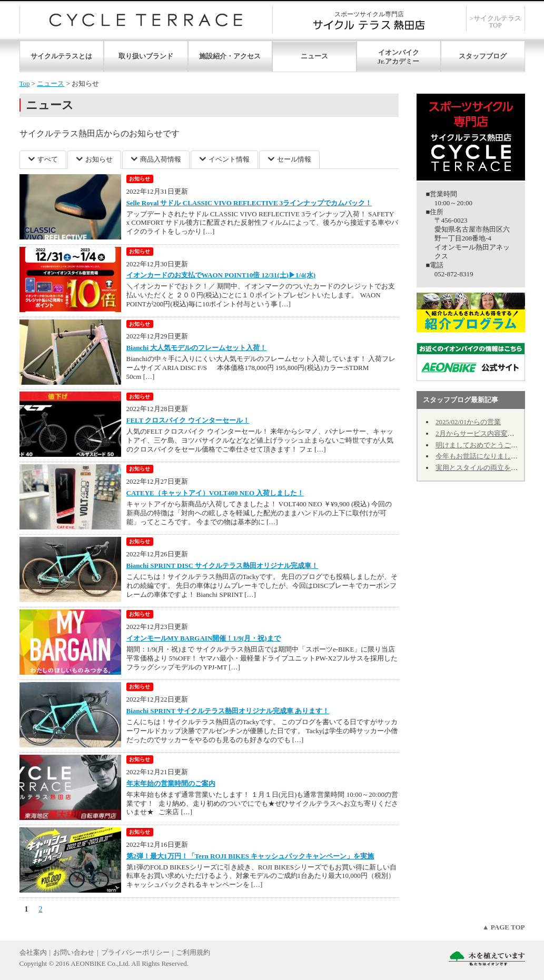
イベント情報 (229, 159)
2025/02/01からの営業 (468, 422)
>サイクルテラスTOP (495, 22)
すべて (48, 159)
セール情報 (294, 159)
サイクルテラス (146, 20)
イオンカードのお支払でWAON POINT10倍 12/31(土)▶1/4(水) (221, 275)
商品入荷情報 (161, 159)
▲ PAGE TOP (504, 927)
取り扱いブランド (146, 56)
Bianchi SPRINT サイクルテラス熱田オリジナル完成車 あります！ (228, 711)
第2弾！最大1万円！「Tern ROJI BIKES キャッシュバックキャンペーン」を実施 (250, 856)
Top (25, 83)
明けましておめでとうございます (487, 445)
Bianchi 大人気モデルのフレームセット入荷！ (197, 348)
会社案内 (33, 952)
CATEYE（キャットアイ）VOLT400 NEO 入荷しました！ (215, 493)
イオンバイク (399, 52)
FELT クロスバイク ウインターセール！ (188, 420)
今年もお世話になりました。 (480, 456)
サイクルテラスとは (61, 56)
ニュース (314, 56)
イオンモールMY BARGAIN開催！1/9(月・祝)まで (204, 638)
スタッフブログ (483, 56)
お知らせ (99, 159)
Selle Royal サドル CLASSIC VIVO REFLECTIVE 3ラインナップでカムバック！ (249, 203)
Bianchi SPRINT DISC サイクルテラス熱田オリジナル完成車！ (222, 566)
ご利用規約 (193, 952)
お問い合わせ (74, 952)
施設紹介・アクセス (230, 56)
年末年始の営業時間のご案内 (171, 783)
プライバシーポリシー (135, 952)
